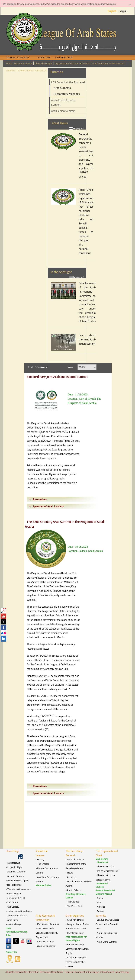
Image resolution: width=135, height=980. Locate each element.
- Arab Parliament (75, 920)
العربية (124, 11)
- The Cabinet (72, 902)
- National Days (14, 924)
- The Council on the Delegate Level (105, 878)
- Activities (71, 877)
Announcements (25, 71)
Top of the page (122, 972)
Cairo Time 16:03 (62, 57)
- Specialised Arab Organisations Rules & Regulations (47, 933)
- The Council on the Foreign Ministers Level (107, 869)
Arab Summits (62, 88)
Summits (11, 71)
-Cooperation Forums (16, 916)
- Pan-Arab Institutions (47, 924)
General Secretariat (105, 890)
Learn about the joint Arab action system (87, 339)
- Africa (99, 898)
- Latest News (13, 863)
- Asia (98, 902)
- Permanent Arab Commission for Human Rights (77, 949)
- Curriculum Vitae (75, 860)
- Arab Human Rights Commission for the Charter (76, 962)
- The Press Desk (74, 906)
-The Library (12, 902)
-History (40, 860)
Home (9, 64)
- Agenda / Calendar (16, 872)
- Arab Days (12, 920)
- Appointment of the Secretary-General (76, 866)
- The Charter (42, 864)
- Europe (100, 911)
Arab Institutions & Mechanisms (108, 64)
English (112, 11)
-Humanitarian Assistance (19, 911)
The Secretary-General (75, 853)
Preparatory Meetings (67, 94)
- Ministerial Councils (102, 885)
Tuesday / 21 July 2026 (20, 57)
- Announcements (15, 876)
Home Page (13, 851)
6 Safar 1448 (42, 57)
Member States (43, 885)
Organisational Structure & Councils (72, 64)
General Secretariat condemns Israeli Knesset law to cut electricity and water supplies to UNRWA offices (86, 155)
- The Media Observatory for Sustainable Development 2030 (18, 894)
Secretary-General (23, 64)
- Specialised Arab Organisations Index (46, 944)
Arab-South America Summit (63, 102)
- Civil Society (12, 907)
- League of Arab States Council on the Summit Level (107, 924)
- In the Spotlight (14, 867)
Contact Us (41, 71)
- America (100, 907)
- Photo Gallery (73, 890)
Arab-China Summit (63, 111)
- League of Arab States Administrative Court (77, 926)
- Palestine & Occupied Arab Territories (17, 883)
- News (69, 873)
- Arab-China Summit (106, 942)
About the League (44, 64)
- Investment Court (75, 933)
